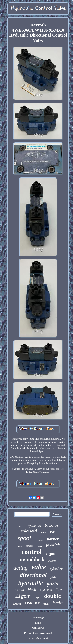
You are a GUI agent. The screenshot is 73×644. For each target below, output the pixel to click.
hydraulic (30, 583)
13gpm (17, 604)
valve (39, 567)
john (53, 532)
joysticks (46, 590)
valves (39, 546)
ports (52, 584)
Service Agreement (38, 638)
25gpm (19, 546)
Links (38, 623)
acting (21, 568)
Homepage (38, 618)
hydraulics (34, 526)
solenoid (29, 531)
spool (24, 538)
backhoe (51, 525)
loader (58, 603)
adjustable (39, 541)
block (32, 590)
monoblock (32, 559)
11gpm (23, 596)
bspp (37, 597)
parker (53, 539)
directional (33, 575)
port (53, 577)
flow (59, 590)
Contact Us (38, 628)
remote (29, 546)
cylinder (56, 569)
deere (21, 526)
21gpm (50, 554)
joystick (53, 545)
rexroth (19, 590)
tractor (32, 603)
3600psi (52, 561)
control (32, 552)
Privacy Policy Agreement (38, 633)
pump (44, 532)
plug (46, 604)
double (52, 596)
